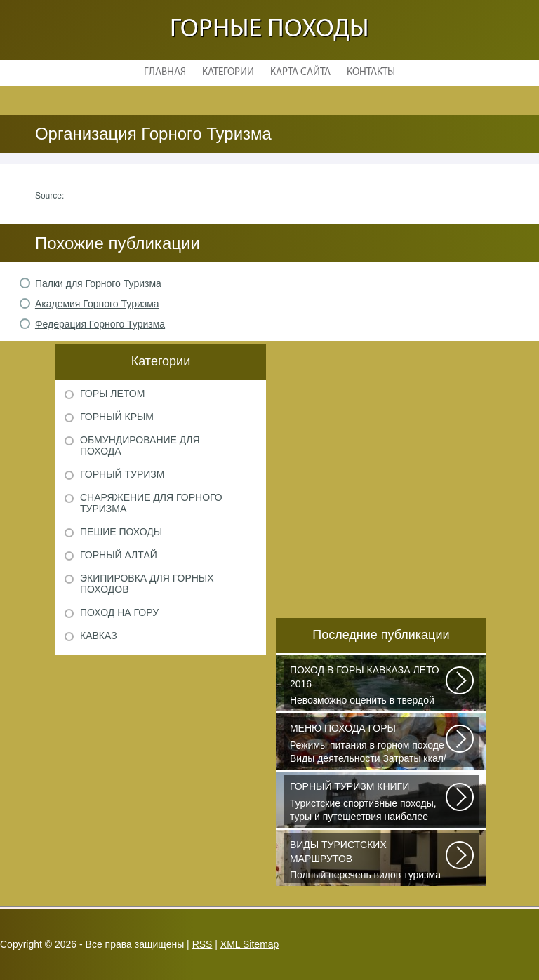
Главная (165, 73)
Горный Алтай (119, 555)
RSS (202, 944)
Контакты (371, 73)
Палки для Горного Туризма (98, 283)
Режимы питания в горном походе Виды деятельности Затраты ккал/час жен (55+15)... (368, 744)
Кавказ (99, 636)
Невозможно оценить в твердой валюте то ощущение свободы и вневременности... (368, 686)
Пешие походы (121, 532)
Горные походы (269, 30)
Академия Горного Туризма (97, 304)
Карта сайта (300, 73)
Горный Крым (117, 417)
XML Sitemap (250, 944)
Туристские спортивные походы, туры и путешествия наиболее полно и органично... (368, 803)
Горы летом (112, 394)
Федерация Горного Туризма (100, 324)
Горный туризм (122, 474)
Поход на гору (119, 612)
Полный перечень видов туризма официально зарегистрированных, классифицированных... (368, 861)
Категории (228, 73)
